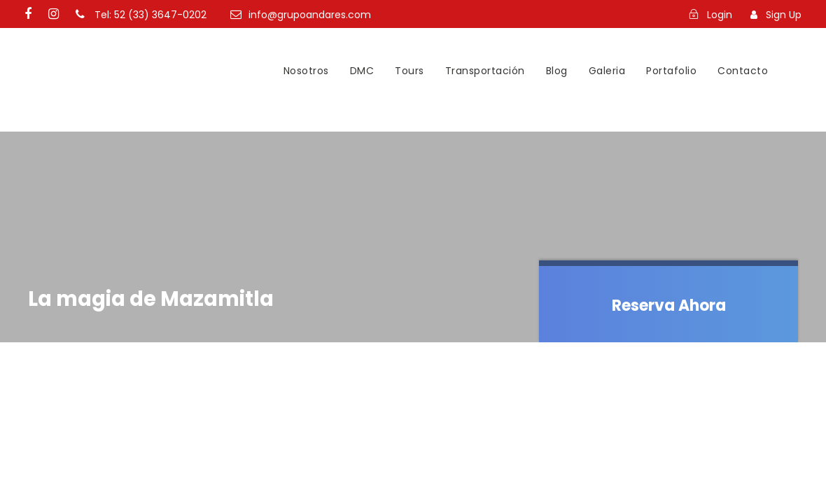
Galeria (607, 71)
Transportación (485, 71)
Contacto (743, 71)
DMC (362, 71)
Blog (557, 71)
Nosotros (306, 71)
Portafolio (671, 71)
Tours (409, 71)
